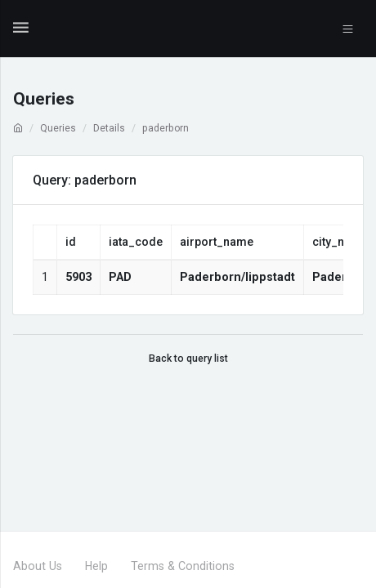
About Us (38, 566)
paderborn (166, 128)
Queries (58, 128)
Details (109, 128)
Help (96, 566)
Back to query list (188, 359)
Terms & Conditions (183, 566)
